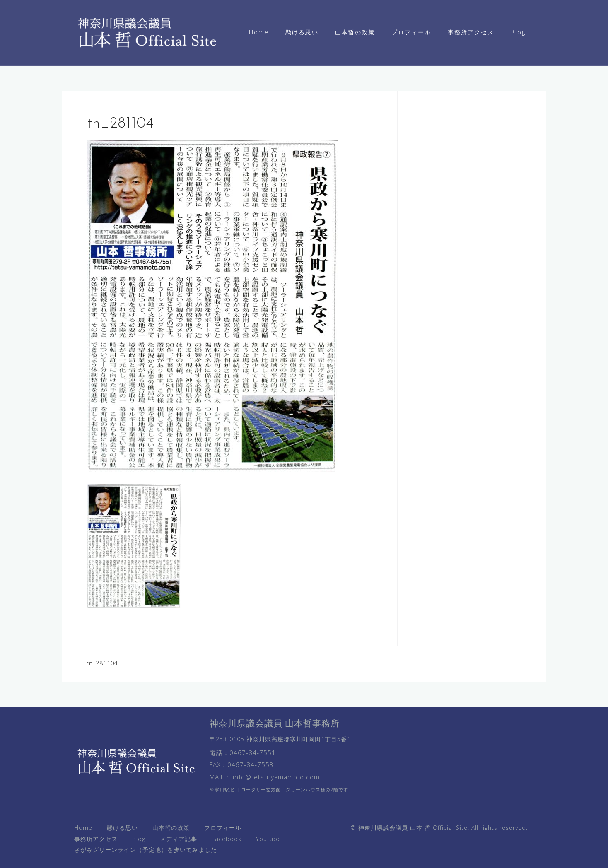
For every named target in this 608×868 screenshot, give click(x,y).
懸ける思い (302, 32)
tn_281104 (102, 663)
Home (259, 32)
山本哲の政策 (355, 32)
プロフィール (411, 32)
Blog (518, 32)
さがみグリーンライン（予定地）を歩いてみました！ (149, 850)
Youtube (269, 839)
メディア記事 (179, 839)
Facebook (227, 839)
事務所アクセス (471, 32)
